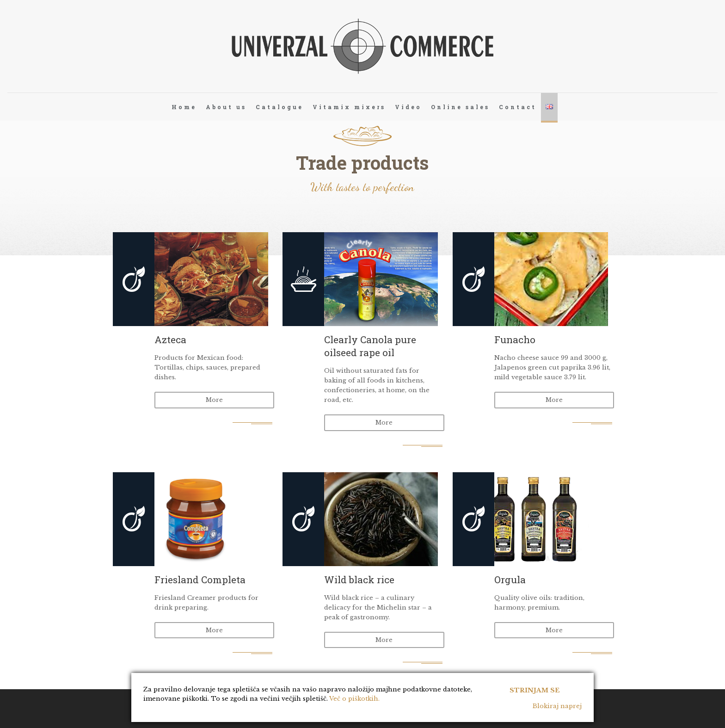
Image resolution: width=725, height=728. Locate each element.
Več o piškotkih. (354, 699)
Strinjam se (535, 687)
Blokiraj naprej (557, 706)
